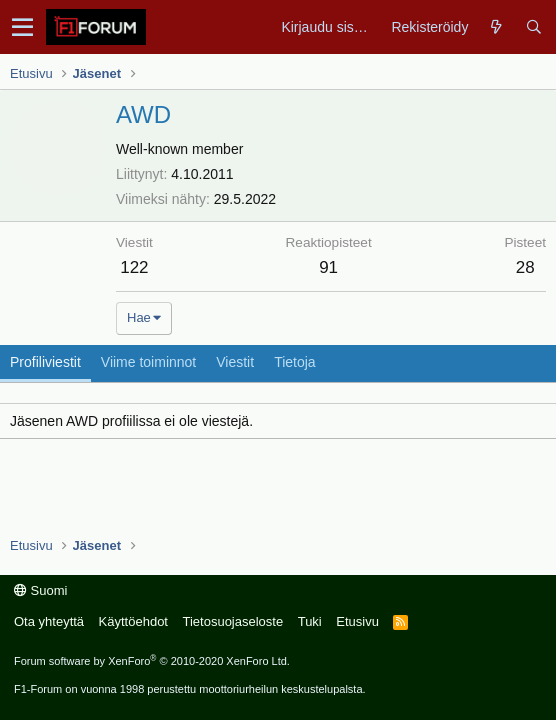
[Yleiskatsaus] (496, 27)
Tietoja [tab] (295, 362)
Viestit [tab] (235, 362)
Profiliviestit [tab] (45, 362)
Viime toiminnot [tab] (148, 362)
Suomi (40, 590)
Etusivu (357, 621)
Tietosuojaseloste (232, 621)
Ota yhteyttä (49, 621)
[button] (22, 27)
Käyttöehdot (133, 621)
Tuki (310, 621)
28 (525, 267)
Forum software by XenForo (152, 661)
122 (134, 267)
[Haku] (533, 27)
